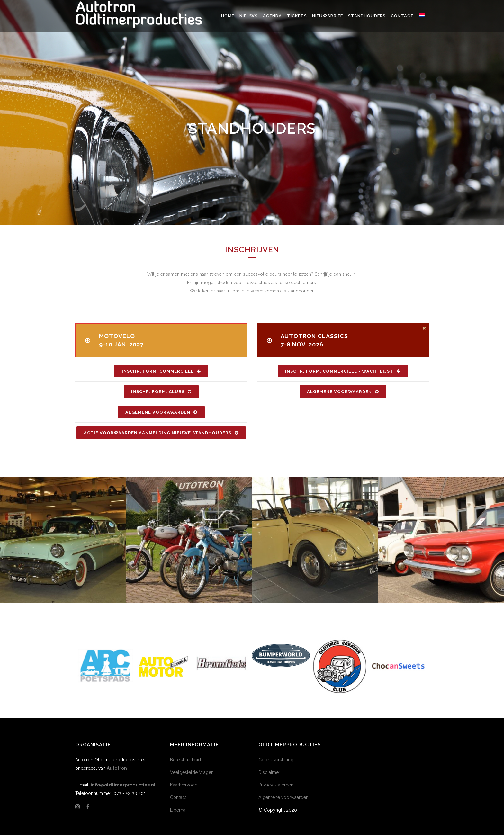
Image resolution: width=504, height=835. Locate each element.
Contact (178, 797)
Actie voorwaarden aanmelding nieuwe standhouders (161, 433)
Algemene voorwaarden (283, 797)
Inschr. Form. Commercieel (161, 371)
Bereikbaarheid (185, 760)
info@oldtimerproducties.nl (123, 785)
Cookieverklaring (276, 760)
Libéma (178, 810)
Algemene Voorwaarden (161, 412)
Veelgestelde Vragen (192, 772)
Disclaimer (269, 772)
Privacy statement (277, 785)
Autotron (117, 768)
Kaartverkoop (184, 785)
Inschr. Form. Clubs (161, 392)
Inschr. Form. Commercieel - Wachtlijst (343, 371)
